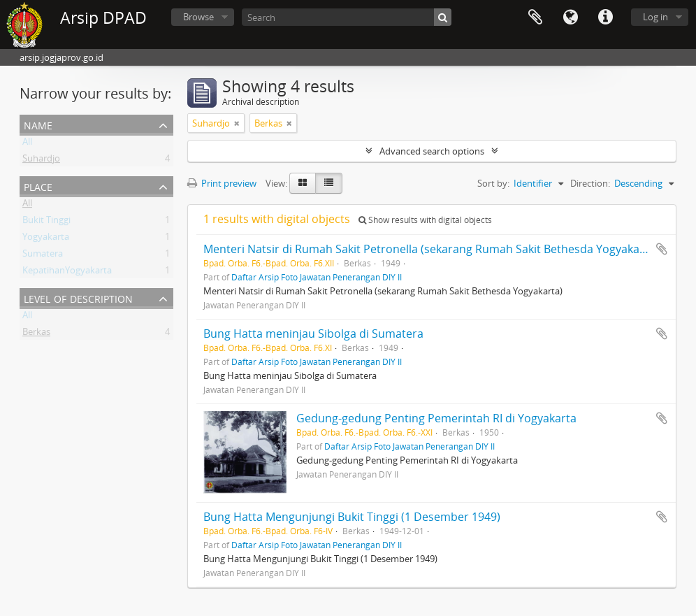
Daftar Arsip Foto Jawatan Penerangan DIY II (317, 277)
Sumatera (43, 256)
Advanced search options (432, 151)
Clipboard (535, 17)
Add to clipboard (662, 249)
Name (38, 124)
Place (38, 186)
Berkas (36, 334)
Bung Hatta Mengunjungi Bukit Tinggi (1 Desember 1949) (352, 517)
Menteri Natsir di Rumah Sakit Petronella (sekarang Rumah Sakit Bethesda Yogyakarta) (431, 249)
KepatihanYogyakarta (67, 273)
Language (570, 17)
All (27, 144)
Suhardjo (41, 161)
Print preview (222, 183)
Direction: (590, 183)
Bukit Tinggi (46, 222)
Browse (198, 17)
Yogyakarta (46, 239)
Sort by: (493, 183)
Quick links (605, 17)
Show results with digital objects (425, 220)
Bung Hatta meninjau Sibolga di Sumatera (313, 334)
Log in (655, 17)
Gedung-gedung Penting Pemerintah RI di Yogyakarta (436, 418)
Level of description (78, 298)
